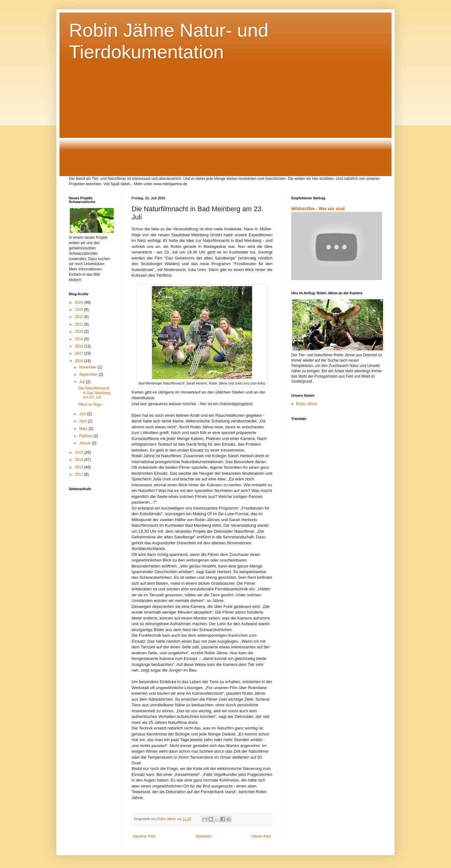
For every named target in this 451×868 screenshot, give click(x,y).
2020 (80, 332)
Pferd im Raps (90, 405)
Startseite (203, 836)
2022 (80, 317)
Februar (86, 436)
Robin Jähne (306, 404)
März (84, 429)
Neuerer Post (144, 836)
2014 (80, 460)
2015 (80, 452)
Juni (83, 414)
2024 (80, 302)
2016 (80, 361)
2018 (80, 346)
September (89, 374)
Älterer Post (261, 836)
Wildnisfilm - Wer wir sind (318, 209)
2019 (80, 339)
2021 (80, 324)
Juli (83, 382)
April (83, 421)
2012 (80, 474)
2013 (80, 467)
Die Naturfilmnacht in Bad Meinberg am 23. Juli (94, 393)
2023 (80, 310)
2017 (80, 353)
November (88, 367)
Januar (86, 443)
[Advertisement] (225, 124)
